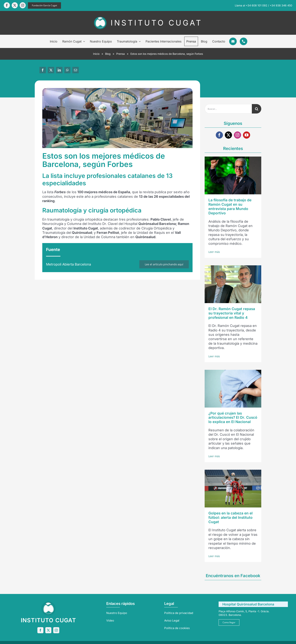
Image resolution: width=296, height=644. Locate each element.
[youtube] (247, 135)
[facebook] (7, 5)
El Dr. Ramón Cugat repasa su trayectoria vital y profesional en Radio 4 (232, 313)
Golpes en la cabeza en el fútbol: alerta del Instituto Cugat (230, 518)
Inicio (96, 54)
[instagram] (23, 5)
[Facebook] (43, 70)
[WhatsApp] (67, 70)
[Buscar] (257, 109)
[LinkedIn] (59, 70)
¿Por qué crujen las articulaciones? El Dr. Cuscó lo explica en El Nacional (233, 418)
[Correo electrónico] (76, 70)
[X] (51, 70)
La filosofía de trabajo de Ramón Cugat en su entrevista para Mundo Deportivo (230, 207)
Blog (108, 54)
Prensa (121, 54)
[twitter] (15, 5)
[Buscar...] (228, 109)
